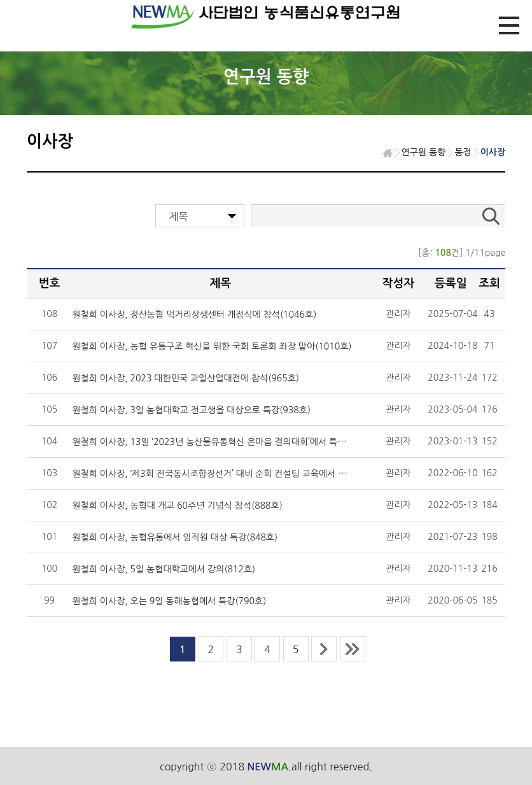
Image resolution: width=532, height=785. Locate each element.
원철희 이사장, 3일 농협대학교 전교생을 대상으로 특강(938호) (191, 410)
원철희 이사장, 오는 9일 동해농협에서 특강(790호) (169, 601)
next (324, 649)
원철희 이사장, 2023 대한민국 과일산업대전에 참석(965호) (185, 378)
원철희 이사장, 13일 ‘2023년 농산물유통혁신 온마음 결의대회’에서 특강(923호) (224, 442)
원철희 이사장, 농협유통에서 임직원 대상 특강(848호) (175, 537)
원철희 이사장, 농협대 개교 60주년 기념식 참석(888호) (177, 506)
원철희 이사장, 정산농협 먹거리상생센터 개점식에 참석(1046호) (194, 315)
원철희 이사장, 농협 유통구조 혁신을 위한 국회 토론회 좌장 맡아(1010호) (212, 346)
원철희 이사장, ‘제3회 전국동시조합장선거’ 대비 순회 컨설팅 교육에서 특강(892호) (229, 474)
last (353, 649)
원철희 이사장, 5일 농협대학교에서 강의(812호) (164, 569)
